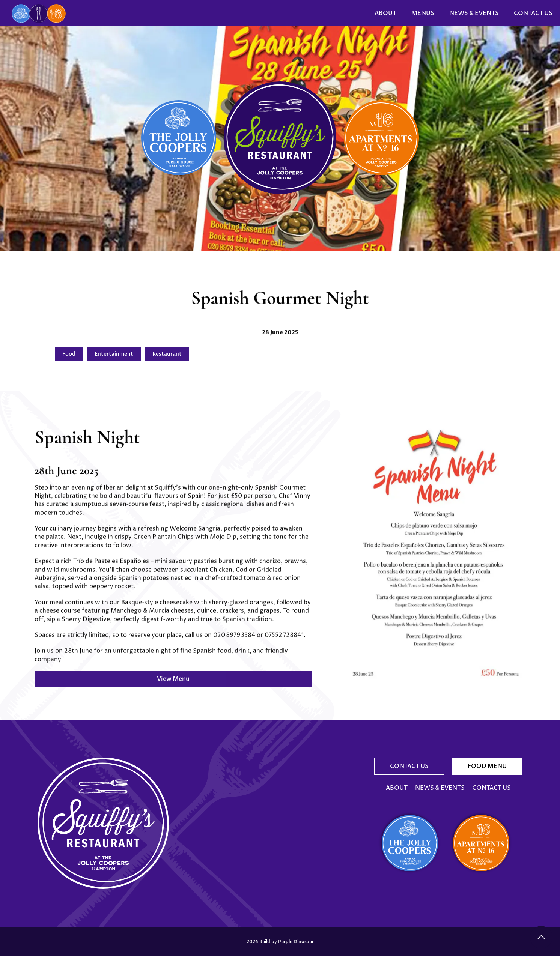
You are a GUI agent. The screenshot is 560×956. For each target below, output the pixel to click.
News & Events (474, 13)
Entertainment (114, 354)
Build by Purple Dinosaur (287, 942)
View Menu (173, 685)
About (385, 13)
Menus (423, 13)
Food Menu (487, 766)
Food (69, 354)
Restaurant (167, 354)
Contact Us (533, 13)
